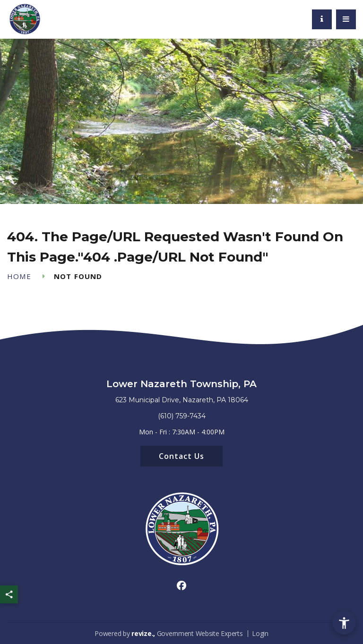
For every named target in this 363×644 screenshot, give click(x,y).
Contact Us (181, 456)
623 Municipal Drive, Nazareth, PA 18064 (182, 400)
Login (260, 633)
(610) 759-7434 (182, 416)
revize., (143, 633)
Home (19, 276)
